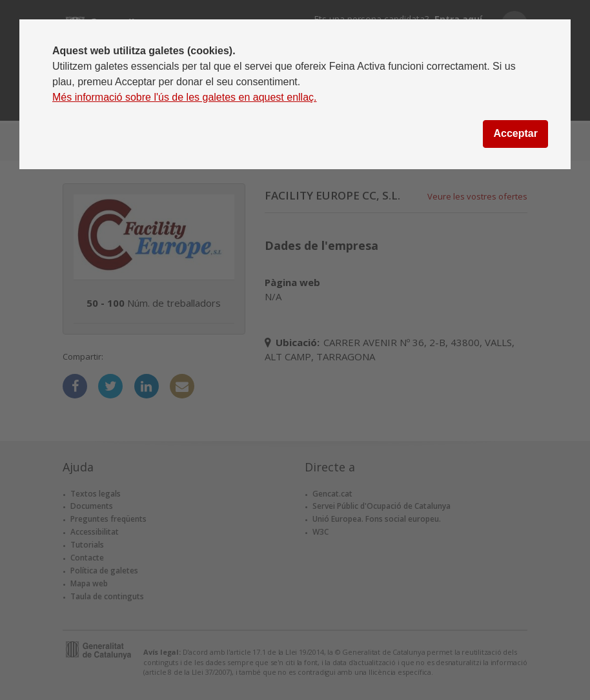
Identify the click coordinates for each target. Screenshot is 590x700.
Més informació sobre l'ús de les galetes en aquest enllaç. (185, 97)
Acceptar (515, 133)
